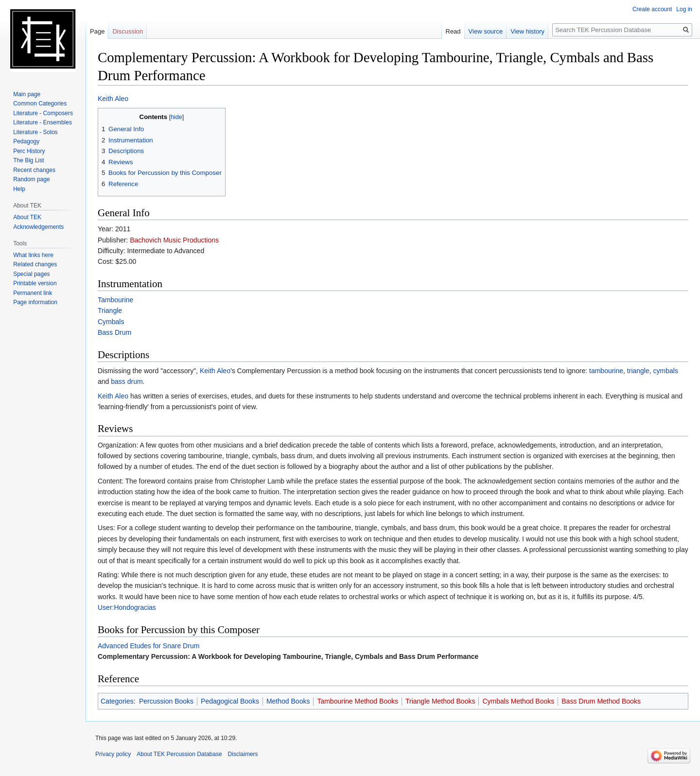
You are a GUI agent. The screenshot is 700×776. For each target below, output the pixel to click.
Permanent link (33, 293)
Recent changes (34, 170)
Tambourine (115, 300)
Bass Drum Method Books (601, 701)
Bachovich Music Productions (174, 240)
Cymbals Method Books (518, 701)
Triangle (110, 310)
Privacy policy (113, 754)
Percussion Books (166, 701)
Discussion (128, 31)
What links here (33, 255)
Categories (117, 701)
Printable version (35, 283)
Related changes (35, 264)
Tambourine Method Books (358, 701)
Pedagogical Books (230, 701)
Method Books (288, 701)
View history (527, 31)
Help (19, 189)
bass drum (127, 381)
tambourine (606, 371)
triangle (638, 371)
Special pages (31, 274)
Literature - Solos (35, 132)
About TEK (27, 217)
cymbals (666, 371)
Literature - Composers (43, 113)
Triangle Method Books (440, 701)
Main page (27, 94)
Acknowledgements (38, 227)
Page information (35, 302)
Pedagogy (26, 141)
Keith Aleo (113, 99)
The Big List (28, 160)
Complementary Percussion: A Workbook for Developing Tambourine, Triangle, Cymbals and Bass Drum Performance (288, 656)
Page (97, 31)
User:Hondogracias (127, 607)
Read (453, 31)
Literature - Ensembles (43, 122)
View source (486, 31)
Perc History (29, 151)
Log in (684, 9)
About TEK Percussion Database (179, 754)
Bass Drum (114, 332)
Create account (652, 9)
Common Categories (40, 103)
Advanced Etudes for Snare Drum (149, 646)
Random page (31, 179)
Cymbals (111, 322)
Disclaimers (243, 754)
